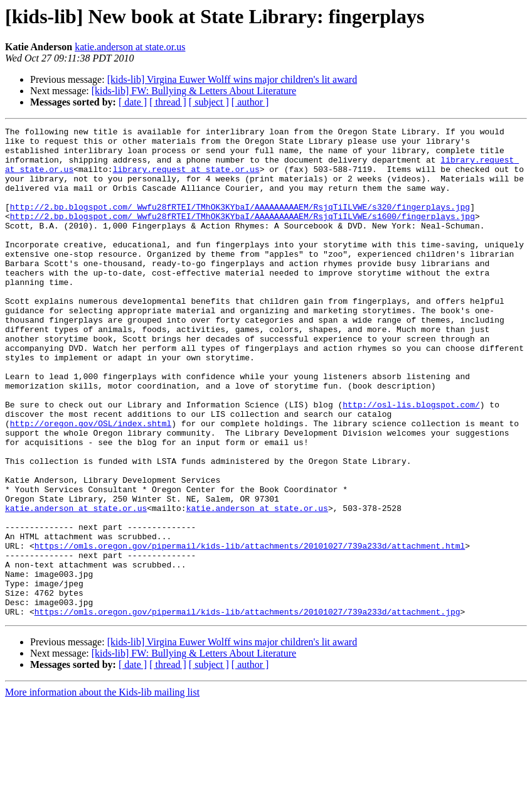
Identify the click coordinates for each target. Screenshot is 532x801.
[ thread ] (168, 102)
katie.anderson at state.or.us (130, 47)
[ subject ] (209, 102)
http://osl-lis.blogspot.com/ (411, 461)
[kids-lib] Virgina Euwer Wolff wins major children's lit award (232, 79)
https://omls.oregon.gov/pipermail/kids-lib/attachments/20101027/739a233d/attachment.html (250, 630)
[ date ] (133, 102)
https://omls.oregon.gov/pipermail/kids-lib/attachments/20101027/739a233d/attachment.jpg (247, 709)
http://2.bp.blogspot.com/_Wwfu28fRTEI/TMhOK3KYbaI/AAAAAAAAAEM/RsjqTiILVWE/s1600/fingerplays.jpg (242, 235)
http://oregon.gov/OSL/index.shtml (91, 483)
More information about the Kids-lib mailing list (102, 790)
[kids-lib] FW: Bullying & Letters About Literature (194, 91)
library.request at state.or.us (186, 178)
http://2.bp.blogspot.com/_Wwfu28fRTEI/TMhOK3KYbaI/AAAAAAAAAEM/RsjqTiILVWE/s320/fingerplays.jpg (240, 223)
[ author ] (250, 102)
